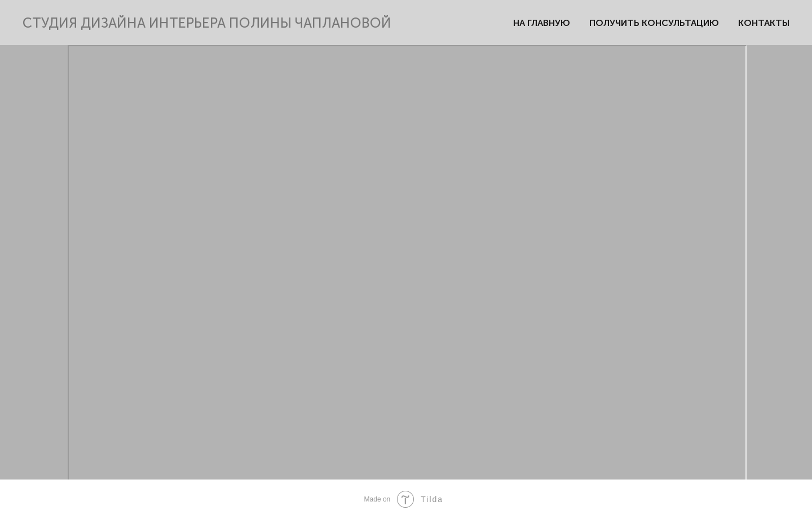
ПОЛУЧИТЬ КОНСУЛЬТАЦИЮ (654, 23)
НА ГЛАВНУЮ (542, 23)
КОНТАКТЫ (764, 23)
